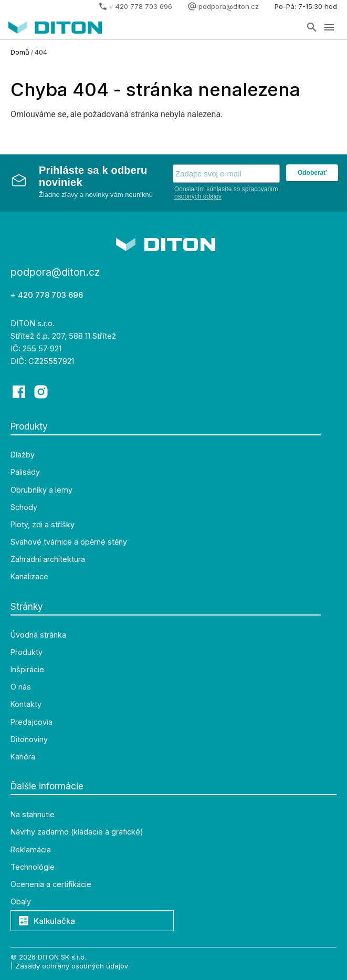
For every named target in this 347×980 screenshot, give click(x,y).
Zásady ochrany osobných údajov (72, 965)
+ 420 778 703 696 (140, 6)
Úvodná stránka (38, 635)
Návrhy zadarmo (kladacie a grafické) (77, 832)
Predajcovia (31, 722)
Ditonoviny (29, 739)
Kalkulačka (47, 921)
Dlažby (23, 455)
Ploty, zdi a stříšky (43, 525)
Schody (24, 507)
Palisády (25, 472)
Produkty (27, 652)
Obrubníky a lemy (41, 490)
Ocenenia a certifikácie (51, 884)
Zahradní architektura (48, 559)
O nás (21, 687)
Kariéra (23, 757)
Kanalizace (29, 577)
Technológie (33, 867)
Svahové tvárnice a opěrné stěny (69, 542)
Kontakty (26, 704)
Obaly (21, 902)
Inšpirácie (27, 670)
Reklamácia (31, 850)
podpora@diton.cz (229, 6)
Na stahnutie (33, 815)
